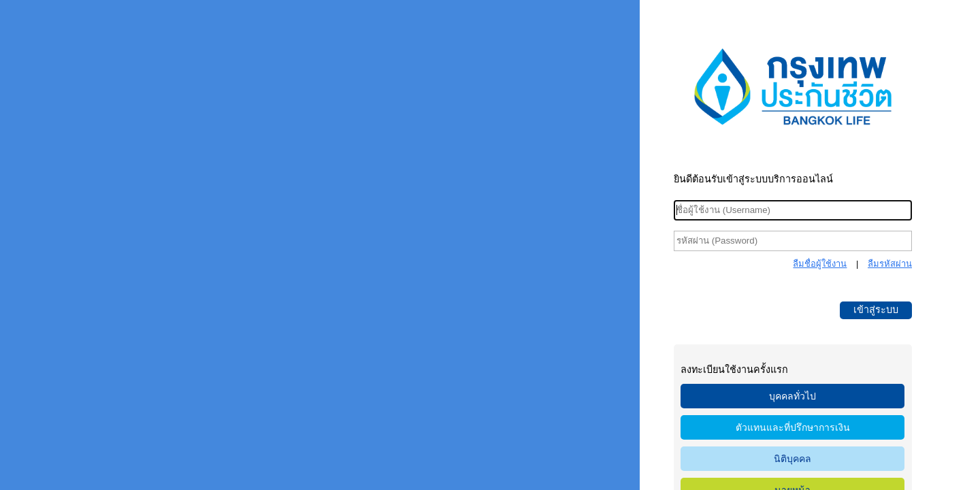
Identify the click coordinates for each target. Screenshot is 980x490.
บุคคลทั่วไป (793, 396)
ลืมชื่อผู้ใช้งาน (820, 264)
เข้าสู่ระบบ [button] (876, 310)
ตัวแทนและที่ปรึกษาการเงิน (793, 427)
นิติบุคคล (793, 459)
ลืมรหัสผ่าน (890, 264)
